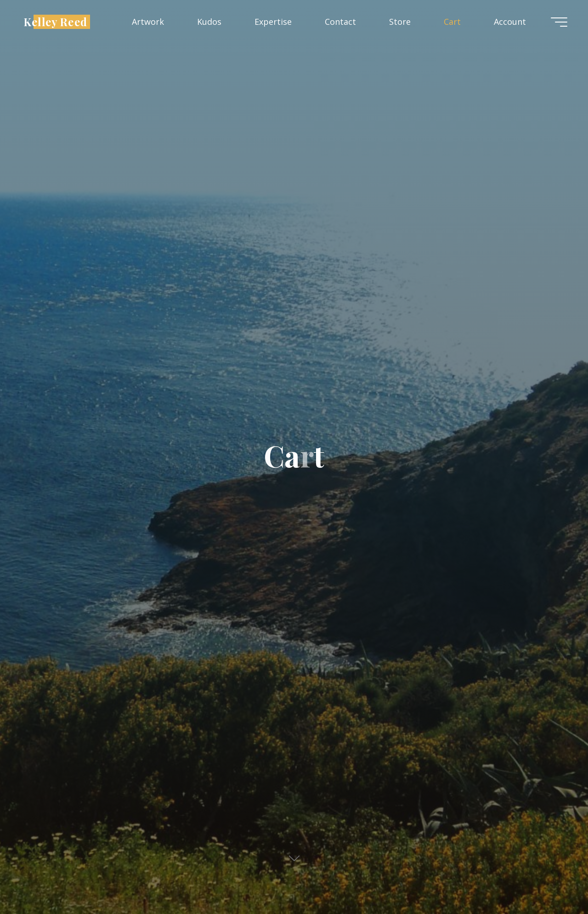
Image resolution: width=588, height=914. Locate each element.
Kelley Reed (55, 21)
